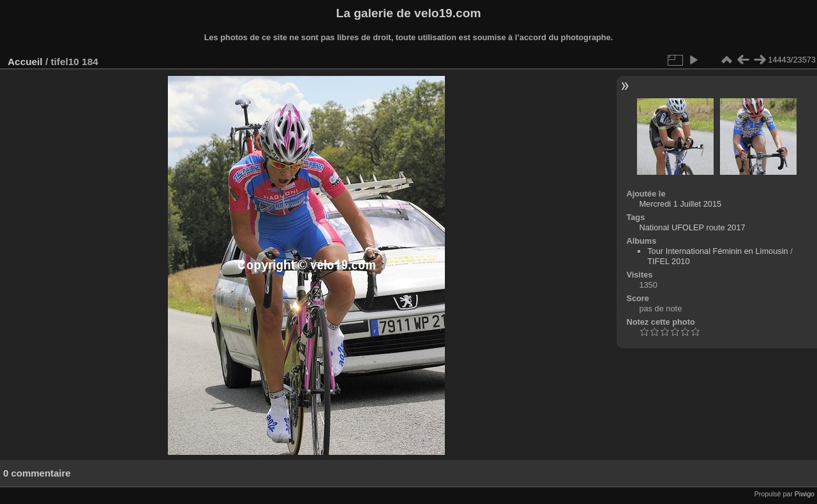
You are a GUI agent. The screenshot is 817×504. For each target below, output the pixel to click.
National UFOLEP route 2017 (692, 227)
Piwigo (805, 494)
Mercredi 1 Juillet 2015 (680, 204)
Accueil (25, 62)
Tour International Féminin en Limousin (718, 251)
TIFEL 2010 (668, 261)
